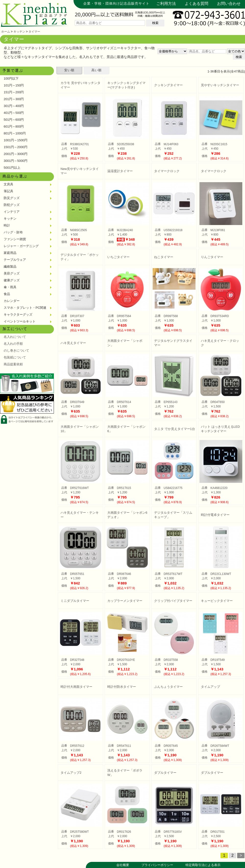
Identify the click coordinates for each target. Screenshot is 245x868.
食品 (7, 294)
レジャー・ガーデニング (21, 246)
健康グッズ (12, 280)
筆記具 (8, 191)
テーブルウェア (15, 260)
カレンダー (12, 301)
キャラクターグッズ (18, 315)
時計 (7, 225)
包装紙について (15, 357)
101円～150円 (14, 85)
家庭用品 (10, 253)
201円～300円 (14, 99)
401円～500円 (14, 113)
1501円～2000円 (16, 147)
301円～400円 (14, 106)
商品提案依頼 (13, 364)
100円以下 (11, 78)
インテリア (12, 212)
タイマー (34, 32)
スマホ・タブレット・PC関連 (25, 308)
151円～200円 (14, 92)
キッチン (19, 32)
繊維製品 (10, 267)
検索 (155, 23)
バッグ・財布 (13, 232)
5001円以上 (12, 168)
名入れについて (15, 337)
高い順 (97, 70)
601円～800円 (14, 126)
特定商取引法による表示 (203, 865)
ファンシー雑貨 (15, 239)
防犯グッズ (12, 205)
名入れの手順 (13, 344)
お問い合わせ (229, 4)
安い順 (69, 70)
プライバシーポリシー (157, 865)
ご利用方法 (166, 4)
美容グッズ (12, 273)
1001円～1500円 (16, 140)
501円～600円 (14, 120)
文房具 (8, 184)
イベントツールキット (20, 321)
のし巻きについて (16, 351)
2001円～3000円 (16, 154)
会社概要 (123, 865)
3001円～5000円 (16, 161)
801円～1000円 (15, 133)
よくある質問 (196, 4)
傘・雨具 (10, 287)
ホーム (6, 32)
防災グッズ (12, 198)
